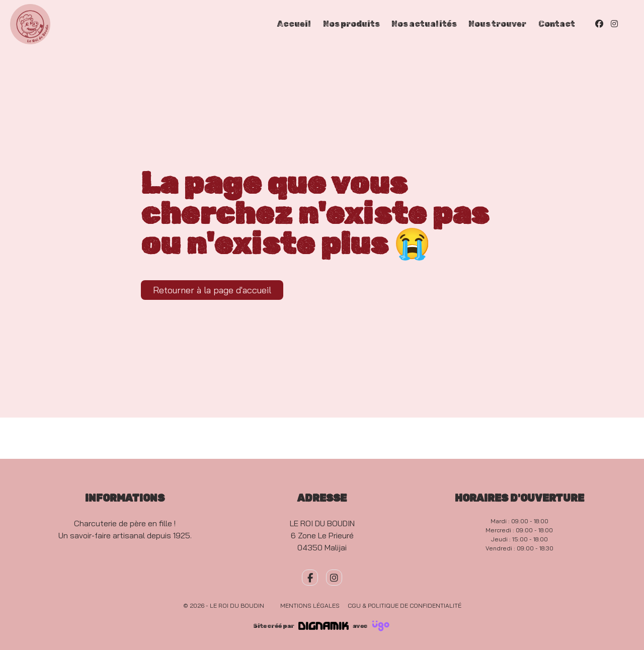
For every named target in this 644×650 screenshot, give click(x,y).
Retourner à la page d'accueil (212, 290)
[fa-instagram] (334, 578)
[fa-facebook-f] (310, 578)
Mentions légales (310, 605)
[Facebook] (599, 24)
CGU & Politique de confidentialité (405, 605)
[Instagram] (614, 24)
